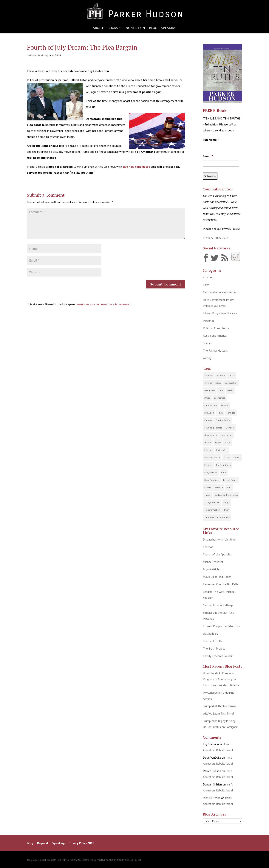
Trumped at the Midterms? (220, 706)
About (98, 28)
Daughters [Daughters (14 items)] (210, 390)
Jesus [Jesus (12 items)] (227, 443)
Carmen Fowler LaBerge (218, 605)
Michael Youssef (213, 562)
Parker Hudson (38, 55)
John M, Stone (212, 798)
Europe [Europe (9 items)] (225, 405)
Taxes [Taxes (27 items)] (207, 495)
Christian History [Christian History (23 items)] (213, 383)
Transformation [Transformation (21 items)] (212, 510)
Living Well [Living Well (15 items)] (222, 450)
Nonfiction (135, 28)
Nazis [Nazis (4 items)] (226, 458)
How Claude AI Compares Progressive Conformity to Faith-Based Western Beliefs (221, 679)
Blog (153, 28)
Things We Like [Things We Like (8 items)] (212, 502)
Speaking (169, 28)
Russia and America (215, 336)
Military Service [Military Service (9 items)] (212, 458)
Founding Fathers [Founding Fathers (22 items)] (213, 428)
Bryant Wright (211, 569)
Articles (208, 277)
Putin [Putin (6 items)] (224, 472)
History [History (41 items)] (208, 443)
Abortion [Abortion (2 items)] (209, 375)
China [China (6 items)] (232, 375)
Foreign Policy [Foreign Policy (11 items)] (223, 420)
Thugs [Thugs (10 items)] (226, 502)
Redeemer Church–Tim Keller (221, 584)
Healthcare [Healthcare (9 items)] (227, 435)
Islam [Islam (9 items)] (218, 443)
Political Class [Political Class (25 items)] (223, 465)
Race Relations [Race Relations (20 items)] (212, 480)
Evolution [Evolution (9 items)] (209, 413)
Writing (207, 358)
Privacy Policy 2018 (81, 843)
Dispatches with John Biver (220, 539)
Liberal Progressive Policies (220, 313)
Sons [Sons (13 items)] (229, 487)
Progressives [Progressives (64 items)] (211, 472)
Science (207, 343)
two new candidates (136, 167)
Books (113, 28)
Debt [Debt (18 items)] (221, 390)
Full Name (211, 140)
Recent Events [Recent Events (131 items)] (230, 480)
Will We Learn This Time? (219, 713)
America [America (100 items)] (221, 375)
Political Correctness (216, 328)
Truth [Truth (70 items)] (226, 510)
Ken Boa (208, 547)
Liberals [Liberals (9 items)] (208, 450)
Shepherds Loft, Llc (129, 860)
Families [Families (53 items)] (231, 413)
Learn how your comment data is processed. (103, 304)
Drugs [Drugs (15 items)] (207, 398)
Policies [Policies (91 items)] (208, 465)
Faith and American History (220, 292)
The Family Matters (215, 350)
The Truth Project (214, 648)
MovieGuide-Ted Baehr (217, 577)
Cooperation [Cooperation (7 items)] (231, 383)
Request (43, 843)
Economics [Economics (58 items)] (220, 398)
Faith (206, 285)
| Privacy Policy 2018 (216, 238)
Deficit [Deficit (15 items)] (231, 390)
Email (208, 156)
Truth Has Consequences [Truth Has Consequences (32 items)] (217, 517)
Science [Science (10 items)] (219, 487)
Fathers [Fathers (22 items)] (208, 420)
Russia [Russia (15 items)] (208, 487)
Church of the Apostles (217, 554)
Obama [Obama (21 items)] (237, 458)
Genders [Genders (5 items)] (230, 428)
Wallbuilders (211, 633)
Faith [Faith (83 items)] (220, 413)
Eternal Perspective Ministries (222, 626)
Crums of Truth (212, 641)
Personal (208, 321)
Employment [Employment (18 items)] (211, 405)
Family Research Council (218, 656)
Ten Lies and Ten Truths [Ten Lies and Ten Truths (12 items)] (226, 495)
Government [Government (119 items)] (211, 435)
